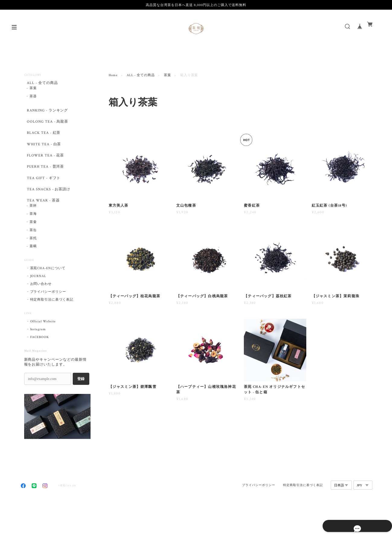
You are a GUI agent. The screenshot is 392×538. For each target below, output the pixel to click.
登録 (81, 408)
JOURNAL (38, 305)
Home (113, 75)
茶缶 (33, 259)
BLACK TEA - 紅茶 (43, 142)
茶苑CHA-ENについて (48, 297)
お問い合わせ (41, 313)
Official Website (43, 350)
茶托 (33, 267)
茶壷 (33, 251)
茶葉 (167, 75)
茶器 (33, 99)
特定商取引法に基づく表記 (52, 328)
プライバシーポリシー (48, 321)
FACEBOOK (40, 366)
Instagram (38, 358)
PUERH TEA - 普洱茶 (45, 184)
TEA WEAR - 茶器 (42, 227)
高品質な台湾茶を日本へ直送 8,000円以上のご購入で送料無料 (196, 5)
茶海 (33, 243)
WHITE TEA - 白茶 (43, 156)
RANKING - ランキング (48, 113)
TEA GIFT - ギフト (43, 198)
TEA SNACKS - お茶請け (49, 213)
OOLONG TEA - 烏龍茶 (48, 128)
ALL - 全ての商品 (141, 75)
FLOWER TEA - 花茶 (45, 170)
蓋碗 (33, 275)
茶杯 (33, 235)
